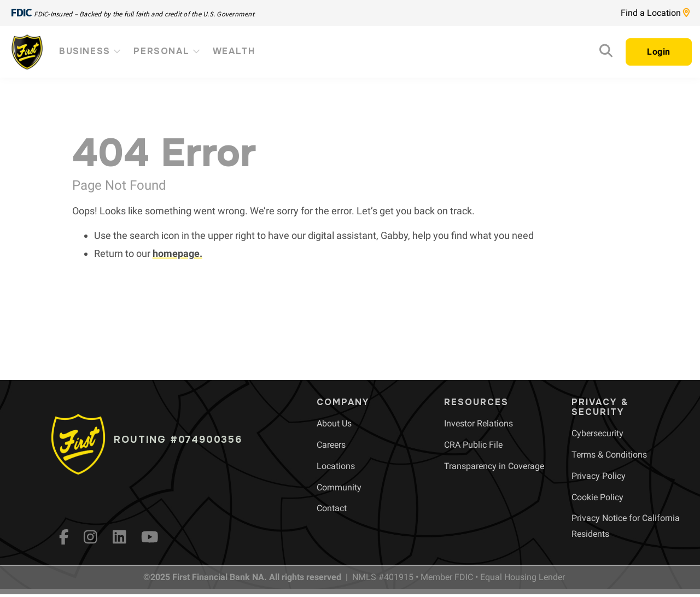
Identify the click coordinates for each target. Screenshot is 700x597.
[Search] (606, 53)
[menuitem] (334, 423)
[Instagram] (91, 537)
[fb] (64, 537)
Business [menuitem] (91, 51)
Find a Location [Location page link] (655, 13)
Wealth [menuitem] (234, 51)
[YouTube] (150, 537)
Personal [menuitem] (167, 51)
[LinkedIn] (119, 537)
